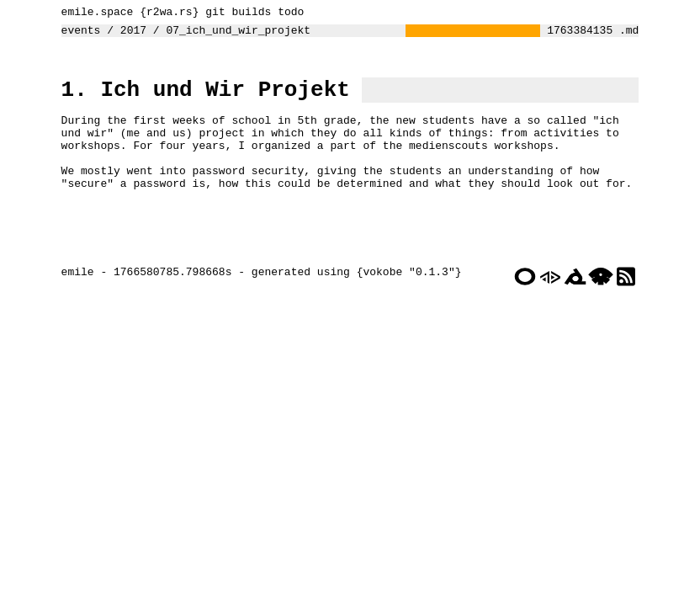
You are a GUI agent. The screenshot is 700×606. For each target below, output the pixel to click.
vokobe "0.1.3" (404, 316)
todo (286, 13)
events (77, 35)
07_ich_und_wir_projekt (234, 35)
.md (633, 35)
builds (247, 13)
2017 (129, 35)
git (211, 13)
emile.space (93, 13)
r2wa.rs (165, 13)
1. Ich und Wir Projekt (202, 98)
